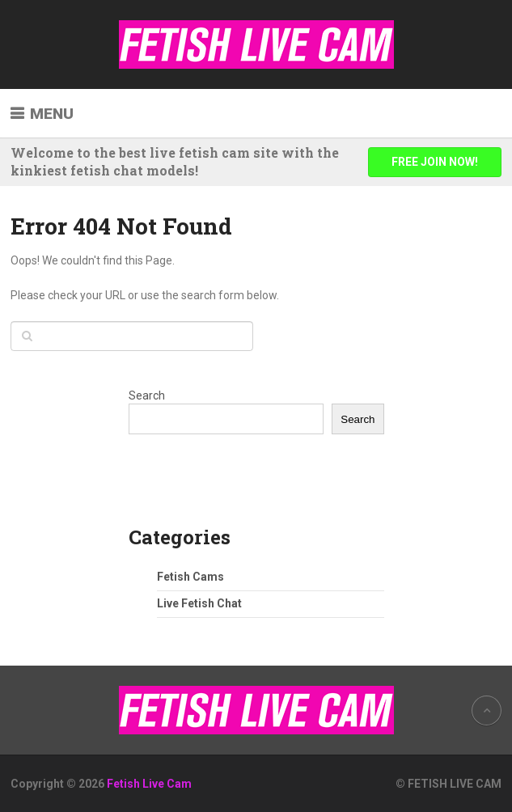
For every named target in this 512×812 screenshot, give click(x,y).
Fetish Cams (190, 577)
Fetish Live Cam (149, 784)
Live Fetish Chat (199, 603)
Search (147, 395)
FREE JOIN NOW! (435, 162)
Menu (52, 114)
